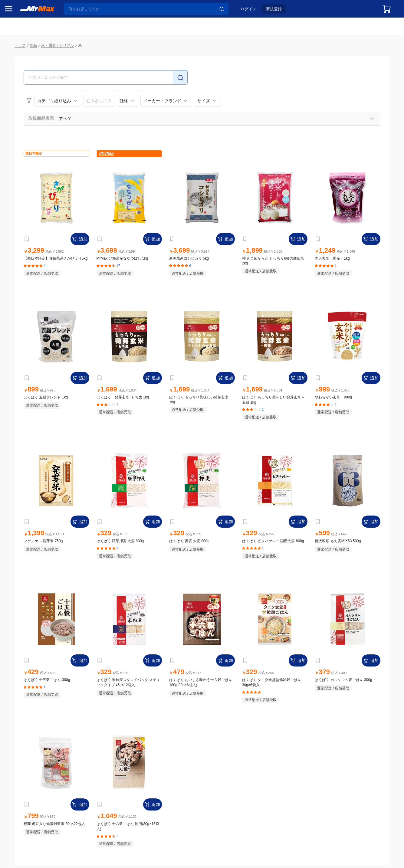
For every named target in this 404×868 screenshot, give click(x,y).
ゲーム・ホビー (22, 447)
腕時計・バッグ (22, 421)
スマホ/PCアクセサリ (28, 383)
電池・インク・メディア (31, 434)
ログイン (253, 11)
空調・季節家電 (22, 332)
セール (14, 32)
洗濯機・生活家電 (24, 345)
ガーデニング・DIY (26, 460)
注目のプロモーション (28, 44)
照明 (11, 371)
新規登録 (279, 11)
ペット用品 (18, 396)
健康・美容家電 (22, 358)
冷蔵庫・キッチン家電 (28, 320)
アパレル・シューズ (26, 409)
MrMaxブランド (22, 55)
